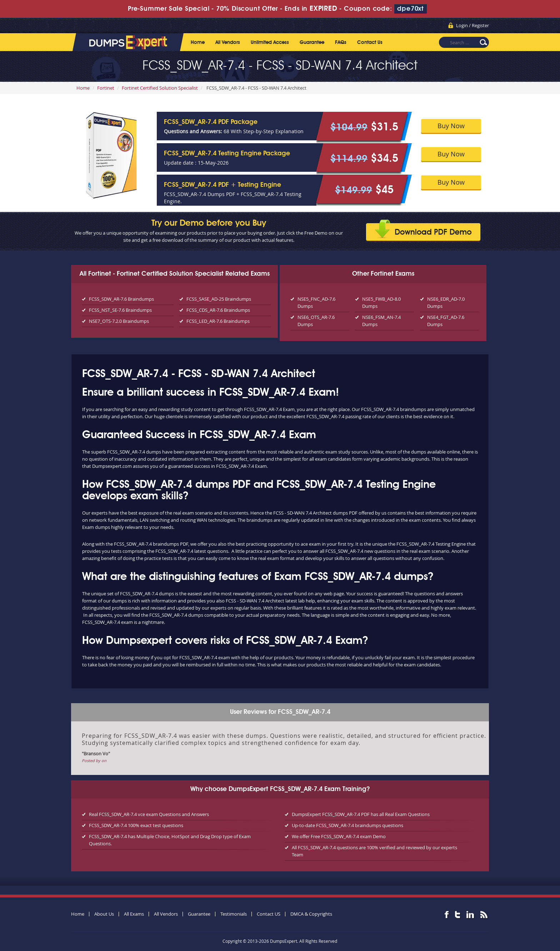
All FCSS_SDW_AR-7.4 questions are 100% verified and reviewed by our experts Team (374, 851)
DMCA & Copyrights (311, 914)
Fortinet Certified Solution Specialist (160, 88)
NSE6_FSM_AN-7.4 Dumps (381, 321)
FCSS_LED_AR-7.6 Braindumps (218, 321)
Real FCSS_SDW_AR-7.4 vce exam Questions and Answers (149, 814)
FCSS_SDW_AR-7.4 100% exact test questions (136, 825)
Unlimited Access (270, 42)
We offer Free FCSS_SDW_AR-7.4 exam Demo (339, 836)
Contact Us (370, 42)
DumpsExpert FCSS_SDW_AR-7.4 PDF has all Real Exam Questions (361, 814)
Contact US (269, 914)
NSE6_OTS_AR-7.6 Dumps (316, 321)
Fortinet (106, 88)
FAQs (341, 42)
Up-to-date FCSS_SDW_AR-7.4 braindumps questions (347, 825)
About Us (104, 914)
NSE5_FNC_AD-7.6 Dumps (316, 302)
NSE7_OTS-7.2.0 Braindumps (119, 321)
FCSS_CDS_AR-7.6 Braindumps (218, 310)
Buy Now (451, 126)
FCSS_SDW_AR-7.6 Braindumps (121, 299)
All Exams (134, 914)
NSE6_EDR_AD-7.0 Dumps (446, 302)
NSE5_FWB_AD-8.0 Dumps (381, 302)
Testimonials (234, 914)
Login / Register (472, 25)
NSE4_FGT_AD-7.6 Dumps (446, 321)
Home (198, 42)
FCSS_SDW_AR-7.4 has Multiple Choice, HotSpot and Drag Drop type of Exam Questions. (170, 840)
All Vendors (228, 42)
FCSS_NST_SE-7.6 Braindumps (120, 310)
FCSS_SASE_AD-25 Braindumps (219, 299)
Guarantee (312, 42)
